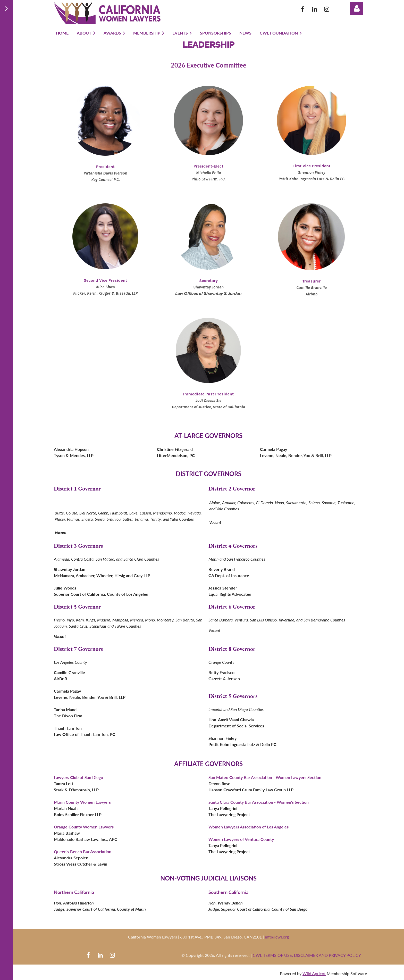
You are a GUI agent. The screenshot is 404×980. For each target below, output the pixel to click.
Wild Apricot (314, 973)
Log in (357, 9)
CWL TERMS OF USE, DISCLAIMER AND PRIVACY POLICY (307, 955)
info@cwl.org (277, 937)
